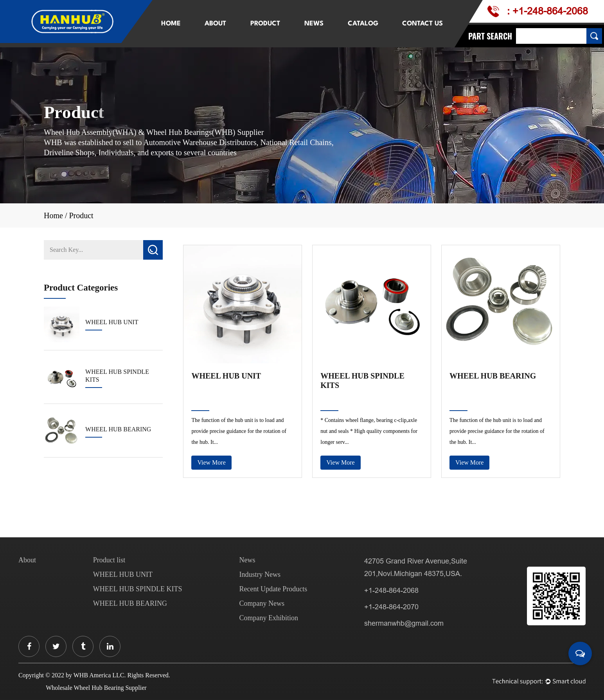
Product (265, 24)
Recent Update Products (273, 589)
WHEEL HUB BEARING (493, 376)
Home (171, 24)
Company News (262, 603)
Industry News (260, 574)
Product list (109, 560)
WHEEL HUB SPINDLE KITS (362, 381)
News (314, 24)
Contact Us (422, 24)
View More (211, 462)
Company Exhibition (269, 618)
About (215, 24)
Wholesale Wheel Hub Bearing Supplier (96, 688)
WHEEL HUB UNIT (226, 376)
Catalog (363, 24)
